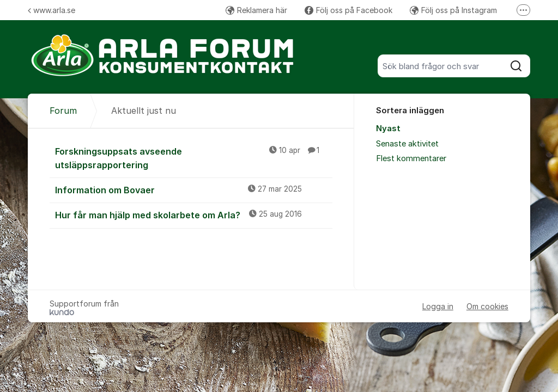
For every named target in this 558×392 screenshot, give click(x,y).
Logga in (438, 306)
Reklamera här (256, 10)
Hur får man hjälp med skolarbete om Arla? (194, 215)
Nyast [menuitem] (388, 128)
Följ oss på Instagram (453, 10)
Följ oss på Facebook (348, 10)
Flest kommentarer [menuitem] (411, 158)
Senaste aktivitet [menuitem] (407, 144)
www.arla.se (51, 10)
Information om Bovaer (194, 189)
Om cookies (487, 306)
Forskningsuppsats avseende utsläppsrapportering (194, 158)
